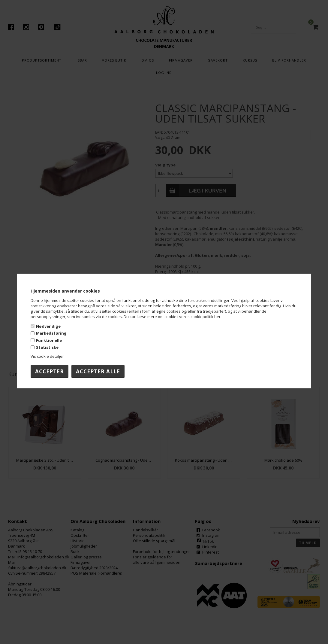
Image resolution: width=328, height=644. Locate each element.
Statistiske (47, 347)
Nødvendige (48, 326)
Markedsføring (51, 333)
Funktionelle (49, 340)
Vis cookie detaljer (47, 356)
